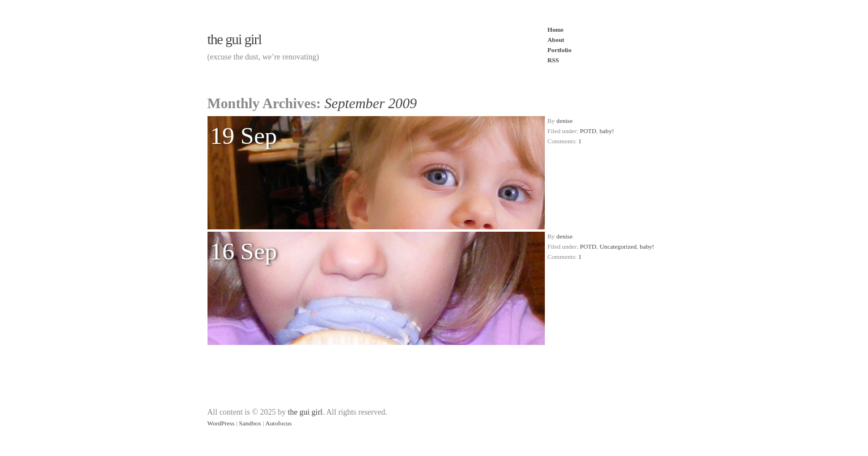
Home (556, 29)
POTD (588, 131)
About (556, 40)
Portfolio (560, 50)
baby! (607, 131)
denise (564, 121)
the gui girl (234, 39)
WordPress (221, 423)
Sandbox (250, 423)
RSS (554, 60)
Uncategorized (618, 246)
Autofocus (279, 423)
